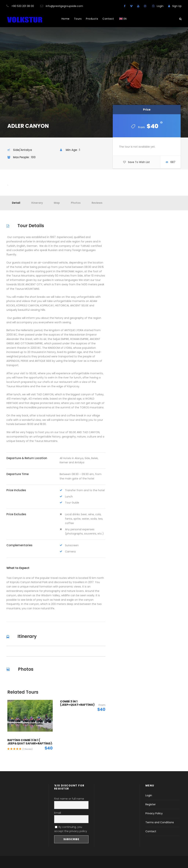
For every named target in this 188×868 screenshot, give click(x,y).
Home (66, 19)
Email (58, 813)
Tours (78, 19)
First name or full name (69, 799)
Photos (76, 203)
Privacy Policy (154, 813)
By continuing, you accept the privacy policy (71, 829)
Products (92, 19)
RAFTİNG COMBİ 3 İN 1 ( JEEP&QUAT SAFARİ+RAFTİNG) (30, 742)
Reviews (97, 203)
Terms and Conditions (160, 822)
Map (57, 203)
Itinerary (37, 203)
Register (151, 804)
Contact (108, 19)
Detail (16, 203)
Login (149, 795)
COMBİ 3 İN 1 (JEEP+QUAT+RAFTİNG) (77, 703)
